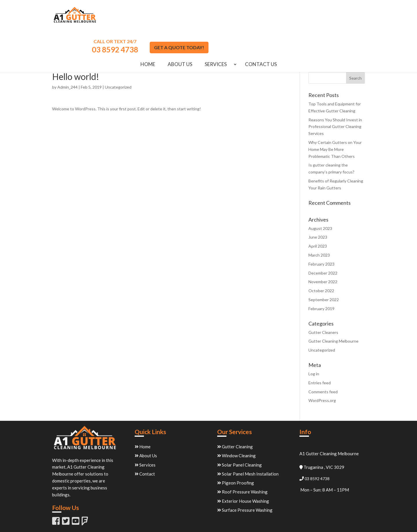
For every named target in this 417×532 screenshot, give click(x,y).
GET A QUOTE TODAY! (335, 18)
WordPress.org (322, 371)
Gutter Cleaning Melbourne (333, 312)
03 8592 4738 (271, 21)
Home (148, 36)
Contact (145, 445)
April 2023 (318, 217)
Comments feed (323, 363)
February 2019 (321, 280)
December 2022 (323, 244)
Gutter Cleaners (323, 303)
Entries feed (320, 354)
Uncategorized (118, 58)
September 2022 (324, 271)
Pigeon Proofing (236, 454)
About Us (180, 36)
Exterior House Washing (243, 472)
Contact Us (261, 36)
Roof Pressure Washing (242, 463)
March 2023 (319, 226)
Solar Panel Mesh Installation (248, 445)
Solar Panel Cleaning (239, 436)
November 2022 (323, 253)
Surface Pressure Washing (245, 481)
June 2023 (318, 208)
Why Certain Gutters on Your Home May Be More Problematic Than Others (335, 120)
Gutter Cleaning (235, 418)
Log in (314, 345)
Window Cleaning (236, 427)
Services (216, 36)
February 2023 (321, 235)
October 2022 (321, 262)
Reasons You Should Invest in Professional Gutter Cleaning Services (335, 98)
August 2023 (320, 199)
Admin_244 (67, 58)
